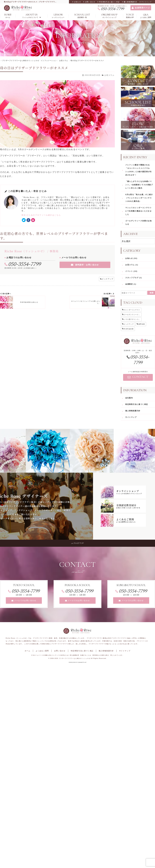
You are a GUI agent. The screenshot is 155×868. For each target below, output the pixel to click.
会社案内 (129, 398)
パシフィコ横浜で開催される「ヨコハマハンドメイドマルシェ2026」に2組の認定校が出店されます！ (139, 170)
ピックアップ (108, 279)
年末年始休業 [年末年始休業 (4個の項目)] (129, 329)
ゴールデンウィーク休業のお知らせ (138, 222)
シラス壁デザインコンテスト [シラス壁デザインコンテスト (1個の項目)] (133, 319)
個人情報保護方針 (130, 2)
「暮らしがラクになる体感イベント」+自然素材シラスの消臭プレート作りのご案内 (139, 185)
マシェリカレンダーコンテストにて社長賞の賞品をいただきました (138, 211)
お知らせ (77, 2)
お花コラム (109, 75)
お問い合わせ (90, 2)
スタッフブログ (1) (134, 278)
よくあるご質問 (42, 651)
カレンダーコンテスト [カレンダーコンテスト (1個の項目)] (132, 310)
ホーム (28, 651)
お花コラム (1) (132, 265)
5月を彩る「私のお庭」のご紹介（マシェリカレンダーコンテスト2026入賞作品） (139, 198)
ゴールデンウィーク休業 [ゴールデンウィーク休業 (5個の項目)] (133, 315)
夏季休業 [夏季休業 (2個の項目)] (142, 324)
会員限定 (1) (131, 284)
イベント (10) (131, 271)
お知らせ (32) (131, 258)
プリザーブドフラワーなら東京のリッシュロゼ (75, 658)
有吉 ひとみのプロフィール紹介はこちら (41, 215)
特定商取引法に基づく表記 (109, 2)
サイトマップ (146, 2)
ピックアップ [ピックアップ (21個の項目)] (129, 324)
